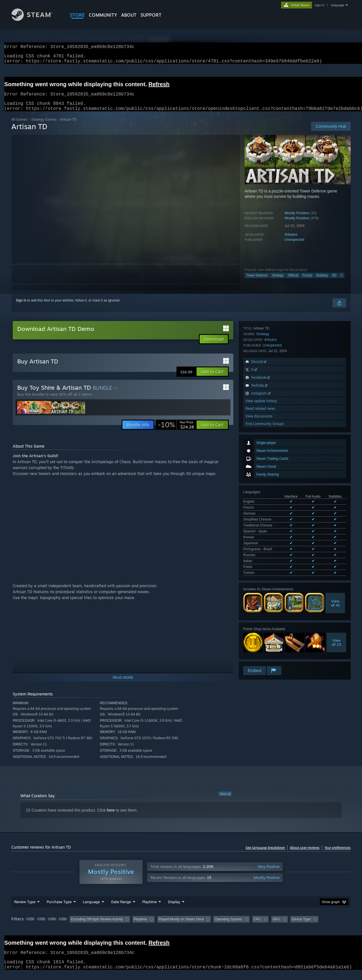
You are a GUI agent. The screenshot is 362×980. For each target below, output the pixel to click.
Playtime (149, 909)
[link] (176, 432)
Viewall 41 (335, 454)
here (111, 817)
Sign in (21, 307)
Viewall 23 (336, 493)
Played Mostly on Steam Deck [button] (181, 926)
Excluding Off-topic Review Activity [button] (97, 926)
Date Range (121, 909)
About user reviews (305, 854)
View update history (261, 592)
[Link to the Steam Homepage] (36, 19)
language (338, 5)
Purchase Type (59, 909)
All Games (19, 126)
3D (334, 282)
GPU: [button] (277, 926)
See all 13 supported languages (267, 425)
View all (225, 801)
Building (322, 282)
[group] (181, 926)
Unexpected (294, 246)
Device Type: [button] (301, 926)
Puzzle (307, 282)
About (129, 15)
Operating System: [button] (229, 926)
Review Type (25, 909)
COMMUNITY (103, 15)
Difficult (293, 282)
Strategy (278, 282)
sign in (319, 5)
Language (91, 909)
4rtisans (291, 241)
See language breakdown (265, 854)
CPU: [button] (258, 926)
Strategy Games (44, 126)
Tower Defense (257, 282)
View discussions (259, 608)
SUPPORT (151, 15)
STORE (77, 15)
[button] (212, 378)
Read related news (260, 600)
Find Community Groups (265, 615)
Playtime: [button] (141, 926)
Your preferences (338, 854)
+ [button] (341, 282)
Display (174, 909)
